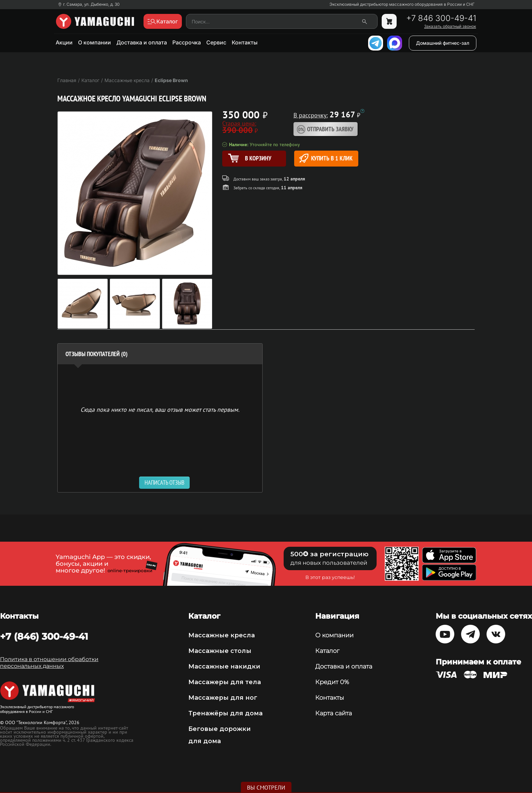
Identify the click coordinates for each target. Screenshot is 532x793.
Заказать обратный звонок (450, 26)
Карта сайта (334, 713)
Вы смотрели (266, 788)
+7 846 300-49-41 (441, 18)
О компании (94, 42)
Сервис (216, 42)
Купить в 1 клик (326, 158)
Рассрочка (187, 42)
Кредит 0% (332, 682)
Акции (64, 42)
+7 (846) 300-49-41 (44, 636)
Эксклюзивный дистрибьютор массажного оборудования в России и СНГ (402, 4)
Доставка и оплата (142, 42)
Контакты (245, 42)
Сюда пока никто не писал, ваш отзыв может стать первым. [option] (160, 409)
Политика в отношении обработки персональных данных (49, 663)
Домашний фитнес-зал (443, 43)
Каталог (327, 651)
